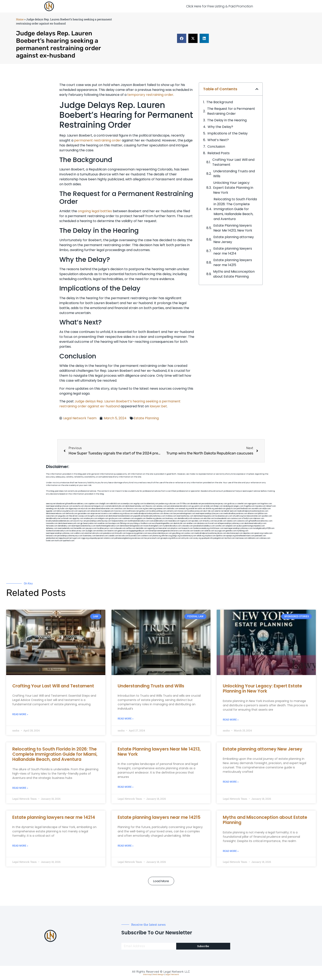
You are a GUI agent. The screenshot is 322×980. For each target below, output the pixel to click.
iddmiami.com (253, 538)
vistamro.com (109, 538)
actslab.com (208, 506)
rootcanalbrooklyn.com (159, 521)
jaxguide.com (63, 516)
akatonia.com (202, 523)
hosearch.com (187, 528)
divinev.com (168, 514)
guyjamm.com (197, 506)
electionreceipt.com (235, 533)
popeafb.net (138, 516)
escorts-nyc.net (80, 521)
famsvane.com (52, 526)
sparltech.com (69, 541)
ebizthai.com (209, 518)
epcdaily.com (197, 521)
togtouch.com (186, 521)
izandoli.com (113, 536)
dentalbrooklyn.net (53, 518)
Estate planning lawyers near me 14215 (233, 262)
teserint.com (112, 531)
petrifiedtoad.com (244, 509)
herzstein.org (151, 509)
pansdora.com (109, 533)
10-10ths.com (185, 504)
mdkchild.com (115, 504)
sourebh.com (257, 509)
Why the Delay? (220, 127)
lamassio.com (51, 536)
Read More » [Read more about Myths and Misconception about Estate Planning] (231, 851)
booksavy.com (171, 518)
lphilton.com (263, 514)
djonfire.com (221, 536)
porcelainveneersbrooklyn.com (179, 506)
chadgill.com (104, 504)
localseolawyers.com (224, 516)
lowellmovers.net (132, 511)
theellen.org (151, 518)
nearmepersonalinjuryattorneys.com (238, 528)
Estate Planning (146, 418)
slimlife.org (210, 509)
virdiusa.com (128, 514)
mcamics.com (106, 514)
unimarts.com (172, 511)
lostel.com (50, 541)
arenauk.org (184, 509)
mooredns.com (52, 523)
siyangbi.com (91, 531)
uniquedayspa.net (96, 538)
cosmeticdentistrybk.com (115, 506)
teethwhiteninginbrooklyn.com (108, 526)
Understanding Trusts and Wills (234, 174)
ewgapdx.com (140, 518)
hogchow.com (266, 504)
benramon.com (102, 536)
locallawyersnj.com (195, 511)
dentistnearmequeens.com (204, 516)
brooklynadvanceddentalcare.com (60, 521)
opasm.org (258, 533)
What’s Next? (218, 140)
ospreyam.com (84, 511)
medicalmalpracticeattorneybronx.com (253, 511)
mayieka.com (260, 506)
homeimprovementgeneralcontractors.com (166, 531)
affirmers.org (167, 536)
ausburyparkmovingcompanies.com (251, 526)
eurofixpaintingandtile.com (163, 523)
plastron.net (103, 516)
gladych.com (231, 509)
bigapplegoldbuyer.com (139, 531)
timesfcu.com (208, 521)
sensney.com (162, 506)
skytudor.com (63, 509)
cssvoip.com (83, 516)
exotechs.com (78, 506)
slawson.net (89, 506)
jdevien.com (161, 518)
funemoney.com (89, 536)
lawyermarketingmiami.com (184, 514)
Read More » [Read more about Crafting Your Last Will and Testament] (20, 714)
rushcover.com (174, 504)
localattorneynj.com (188, 536)
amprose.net (95, 514)
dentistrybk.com (180, 523)
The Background (220, 102)
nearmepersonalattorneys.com (84, 526)
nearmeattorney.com (185, 516)
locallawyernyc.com (105, 528)
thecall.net (73, 516)
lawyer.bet (158, 406)
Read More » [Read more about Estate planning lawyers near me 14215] (126, 846)
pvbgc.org (176, 536)
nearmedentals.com (66, 528)
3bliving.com (125, 523)
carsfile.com (220, 526)
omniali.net (193, 509)
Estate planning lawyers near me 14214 (233, 251)
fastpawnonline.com (119, 521)
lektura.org (61, 511)
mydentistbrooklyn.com (172, 526)
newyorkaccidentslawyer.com (160, 533)
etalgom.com (103, 518)
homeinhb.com (80, 528)
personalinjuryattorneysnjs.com (99, 521)
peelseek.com (260, 536)
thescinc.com (151, 506)
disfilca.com (176, 538)
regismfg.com (153, 528)
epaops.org (231, 536)
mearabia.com (174, 521)
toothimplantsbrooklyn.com (138, 521)
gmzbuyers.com (115, 518)
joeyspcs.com (91, 528)
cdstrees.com (265, 538)
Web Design (158, 974)
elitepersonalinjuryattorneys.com (231, 523)
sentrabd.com (220, 509)
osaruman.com (52, 516)
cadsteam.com (128, 518)
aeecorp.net (51, 504)
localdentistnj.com (151, 504)
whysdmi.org (238, 516)
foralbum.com (146, 523)
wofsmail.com (67, 518)
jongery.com (239, 506)
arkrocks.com (98, 533)
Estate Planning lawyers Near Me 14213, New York (233, 228)
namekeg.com (52, 509)
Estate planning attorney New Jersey (234, 239)
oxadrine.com (103, 523)
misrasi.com (182, 511)
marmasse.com (241, 538)
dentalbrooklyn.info (185, 518)
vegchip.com (139, 504)
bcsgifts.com (93, 516)
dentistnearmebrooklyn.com (255, 523)
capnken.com (93, 504)
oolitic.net (201, 509)
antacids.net (95, 511)
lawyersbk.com (220, 521)
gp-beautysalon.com (89, 523)
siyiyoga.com (220, 531)
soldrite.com (209, 531)
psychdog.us (135, 523)
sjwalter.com (267, 516)
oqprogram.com (254, 504)
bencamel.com (165, 528)
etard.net (88, 533)
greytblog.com (178, 533)
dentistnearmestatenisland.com (121, 516)
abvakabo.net (196, 504)
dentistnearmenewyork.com (69, 523)
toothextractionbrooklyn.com (57, 531)
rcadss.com (268, 533)
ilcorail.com (213, 523)
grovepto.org (166, 538)
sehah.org (201, 536)
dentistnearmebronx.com (56, 514)
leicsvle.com (124, 536)
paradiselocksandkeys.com (204, 526)
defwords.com (72, 514)
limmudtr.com (120, 533)
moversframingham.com (153, 526)
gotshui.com (144, 511)
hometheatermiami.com (245, 536)
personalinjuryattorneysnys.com (70, 536)
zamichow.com (120, 509)
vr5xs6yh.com (247, 518)
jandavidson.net (52, 538)
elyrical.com (86, 509)
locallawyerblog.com (158, 511)
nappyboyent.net (65, 538)
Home (20, 19)
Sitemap (147, 974)
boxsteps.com (114, 523)
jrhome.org (157, 536)
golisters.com (142, 533)
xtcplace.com (210, 536)
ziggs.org (85, 538)
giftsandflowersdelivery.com (76, 504)
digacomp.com (75, 509)
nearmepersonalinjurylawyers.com (209, 514)
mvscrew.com (120, 511)
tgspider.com (51, 511)
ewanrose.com (138, 538)
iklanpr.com (218, 506)
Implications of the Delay (228, 133)
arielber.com (192, 523)
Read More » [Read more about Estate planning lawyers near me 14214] (20, 846)
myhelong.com (243, 531)
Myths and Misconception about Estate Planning (234, 274)
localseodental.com (222, 518)
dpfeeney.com (52, 528)
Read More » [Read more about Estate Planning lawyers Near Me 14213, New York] (126, 787)
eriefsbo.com (102, 531)
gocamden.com (84, 514)
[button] (182, 38)
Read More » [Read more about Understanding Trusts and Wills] (126, 719)
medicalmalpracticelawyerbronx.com (148, 514)
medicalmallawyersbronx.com (235, 514)
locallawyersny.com (77, 531)
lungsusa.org (131, 533)
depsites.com (248, 533)
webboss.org (117, 514)
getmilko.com (231, 531)
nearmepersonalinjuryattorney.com (60, 533)
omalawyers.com (91, 518)
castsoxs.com (236, 518)
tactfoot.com (230, 538)
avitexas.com (198, 518)
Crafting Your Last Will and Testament (233, 162)
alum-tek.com (209, 511)
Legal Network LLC (177, 972)
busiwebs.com (135, 536)
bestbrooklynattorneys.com (154, 516)
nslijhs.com (266, 509)
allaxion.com (253, 514)
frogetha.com (249, 506)
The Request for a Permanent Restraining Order (231, 111)
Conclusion (216, 147)
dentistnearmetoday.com (135, 506)
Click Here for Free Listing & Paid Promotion (220, 6)
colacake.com (187, 526)
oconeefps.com (127, 504)
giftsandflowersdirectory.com (260, 521)
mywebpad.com (107, 511)
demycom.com (72, 511)
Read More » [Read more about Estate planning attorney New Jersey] (231, 782)
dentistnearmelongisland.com (131, 526)
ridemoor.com (259, 518)
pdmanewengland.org (123, 538)
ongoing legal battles (95, 211)
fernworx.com (132, 509)
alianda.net (60, 504)
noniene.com (161, 509)
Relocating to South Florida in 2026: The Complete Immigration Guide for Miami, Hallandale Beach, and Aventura (235, 209)
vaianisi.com (232, 521)
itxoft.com (59, 541)
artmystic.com (187, 538)
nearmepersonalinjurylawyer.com (59, 506)
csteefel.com (242, 504)
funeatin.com (199, 531)
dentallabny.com (64, 526)
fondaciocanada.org (201, 528)
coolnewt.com (147, 536)
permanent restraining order (98, 140)
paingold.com (219, 538)
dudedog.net (228, 506)
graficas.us (232, 504)
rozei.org (142, 509)
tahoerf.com (271, 506)
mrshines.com (171, 516)
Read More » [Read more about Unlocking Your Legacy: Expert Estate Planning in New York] (231, 720)
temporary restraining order (150, 95)
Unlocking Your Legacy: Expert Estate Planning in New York (233, 188)
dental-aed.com (230, 511)
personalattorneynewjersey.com (214, 504)
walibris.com (79, 533)
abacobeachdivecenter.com (103, 509)
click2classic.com (217, 528)
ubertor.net (219, 511)
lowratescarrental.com (252, 516)
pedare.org (163, 504)
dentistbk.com (141, 528)
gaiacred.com (123, 531)
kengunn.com (99, 506)
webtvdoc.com (172, 509)
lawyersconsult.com (152, 538)
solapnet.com (231, 526)
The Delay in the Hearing (227, 120)
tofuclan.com (188, 531)
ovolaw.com (189, 533)
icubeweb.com (120, 528)
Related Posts (218, 153)
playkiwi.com (176, 528)
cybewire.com (243, 521)
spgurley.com (78, 518)
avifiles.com (131, 528)
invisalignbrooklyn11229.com (264, 528)
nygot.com (76, 538)
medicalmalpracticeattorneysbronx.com (210, 533)
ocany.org (197, 538)
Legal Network (172, 974)
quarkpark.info (207, 538)
